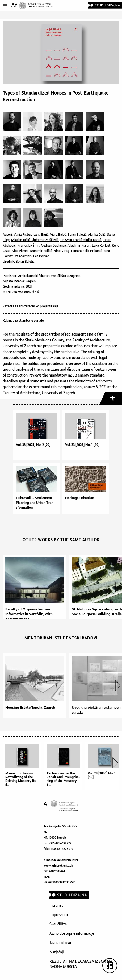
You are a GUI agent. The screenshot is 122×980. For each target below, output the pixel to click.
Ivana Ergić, (41, 234)
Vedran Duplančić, (54, 245)
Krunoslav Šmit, (29, 245)
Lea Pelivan (41, 256)
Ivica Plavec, (20, 251)
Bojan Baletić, (77, 234)
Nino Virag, (62, 251)
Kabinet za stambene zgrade (23, 320)
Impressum (59, 915)
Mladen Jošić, (21, 240)
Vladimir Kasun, (80, 245)
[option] (33, 589)
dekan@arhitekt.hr (66, 860)
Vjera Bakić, (58, 234)
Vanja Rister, (23, 234)
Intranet (56, 905)
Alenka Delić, (97, 234)
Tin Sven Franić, (71, 240)
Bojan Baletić (25, 261)
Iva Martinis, (23, 256)
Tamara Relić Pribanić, (87, 251)
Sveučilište (58, 924)
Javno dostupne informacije (72, 933)
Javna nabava (60, 943)
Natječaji (56, 952)
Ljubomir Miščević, (45, 240)
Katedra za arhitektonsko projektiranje (30, 306)
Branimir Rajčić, (41, 251)
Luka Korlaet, (102, 245)
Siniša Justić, (93, 240)
